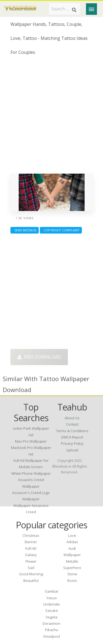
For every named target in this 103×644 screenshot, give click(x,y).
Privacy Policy (72, 443)
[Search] (74, 10)
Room (72, 581)
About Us (72, 418)
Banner (31, 542)
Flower (31, 561)
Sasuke (52, 610)
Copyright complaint (61, 230)
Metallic (72, 561)
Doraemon (51, 623)
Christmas (31, 535)
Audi (72, 548)
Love (72, 535)
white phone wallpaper (31, 473)
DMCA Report (72, 437)
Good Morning (31, 574)
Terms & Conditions (72, 431)
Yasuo (52, 598)
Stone (72, 574)
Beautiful (31, 581)
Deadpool (52, 636)
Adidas (72, 542)
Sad (31, 568)
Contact (72, 424)
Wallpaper (72, 555)
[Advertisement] (51, 117)
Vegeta (51, 617)
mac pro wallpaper (31, 441)
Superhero (72, 568)
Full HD (31, 548)
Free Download (39, 357)
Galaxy (31, 555)
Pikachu (52, 630)
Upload (72, 450)
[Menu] (91, 9)
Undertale (51, 604)
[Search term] (65, 9)
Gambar (52, 591)
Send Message (25, 230)
